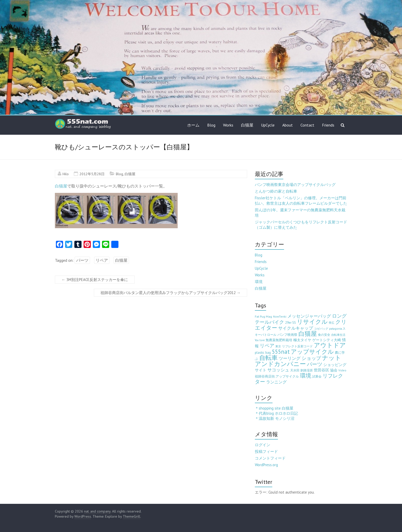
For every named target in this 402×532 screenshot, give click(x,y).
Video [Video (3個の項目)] (342, 370)
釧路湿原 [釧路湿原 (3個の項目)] (307, 370)
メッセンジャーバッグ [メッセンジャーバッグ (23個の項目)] (309, 316)
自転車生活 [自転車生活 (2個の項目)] (338, 335)
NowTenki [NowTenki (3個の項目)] (280, 316)
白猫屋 (247, 125)
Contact (307, 125)
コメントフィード (270, 458)
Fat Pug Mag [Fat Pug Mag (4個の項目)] (263, 316)
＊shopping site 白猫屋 (274, 408)
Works (228, 125)
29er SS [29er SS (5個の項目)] (290, 323)
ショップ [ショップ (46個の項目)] (311, 358)
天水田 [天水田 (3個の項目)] (295, 370)
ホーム (193, 125)
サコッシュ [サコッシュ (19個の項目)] (278, 370)
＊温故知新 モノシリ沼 (275, 418)
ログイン (263, 445)
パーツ (82, 260)
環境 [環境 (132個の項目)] (306, 375)
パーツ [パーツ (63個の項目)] (315, 364)
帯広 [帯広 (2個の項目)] (331, 323)
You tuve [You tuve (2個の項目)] (260, 340)
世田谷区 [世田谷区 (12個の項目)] (321, 370)
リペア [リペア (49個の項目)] (267, 345)
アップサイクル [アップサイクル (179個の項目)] (312, 351)
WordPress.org (266, 465)
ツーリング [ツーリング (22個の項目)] (290, 358)
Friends (328, 125)
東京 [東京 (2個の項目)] (278, 346)
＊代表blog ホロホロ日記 (276, 413)
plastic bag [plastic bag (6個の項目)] (263, 352)
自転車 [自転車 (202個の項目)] (268, 358)
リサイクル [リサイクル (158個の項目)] (312, 322)
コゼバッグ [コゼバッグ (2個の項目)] (321, 329)
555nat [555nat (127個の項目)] (281, 352)
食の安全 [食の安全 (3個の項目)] (324, 335)
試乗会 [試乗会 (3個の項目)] (317, 376)
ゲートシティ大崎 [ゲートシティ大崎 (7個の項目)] (327, 340)
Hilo (66, 174)
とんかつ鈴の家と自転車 (276, 191)
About (288, 125)
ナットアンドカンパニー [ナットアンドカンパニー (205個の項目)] (298, 361)
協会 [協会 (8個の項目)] (334, 370)
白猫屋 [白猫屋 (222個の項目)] (308, 334)
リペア (102, 260)
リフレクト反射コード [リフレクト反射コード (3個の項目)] (297, 346)
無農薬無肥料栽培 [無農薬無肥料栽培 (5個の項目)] (279, 340)
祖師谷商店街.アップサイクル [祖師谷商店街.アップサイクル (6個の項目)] (277, 376)
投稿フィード (266, 451)
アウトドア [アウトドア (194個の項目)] (330, 345)
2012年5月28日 (92, 174)
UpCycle (268, 125)
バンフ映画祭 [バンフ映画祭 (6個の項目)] (287, 335)
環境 (259, 282)
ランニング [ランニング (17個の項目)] (276, 382)
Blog (211, 125)
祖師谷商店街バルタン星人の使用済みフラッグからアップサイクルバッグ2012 (170, 293)
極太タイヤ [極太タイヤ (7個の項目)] (302, 340)
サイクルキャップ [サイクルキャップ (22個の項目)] (296, 328)
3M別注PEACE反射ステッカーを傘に (95, 280)
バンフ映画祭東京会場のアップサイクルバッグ (295, 185)
